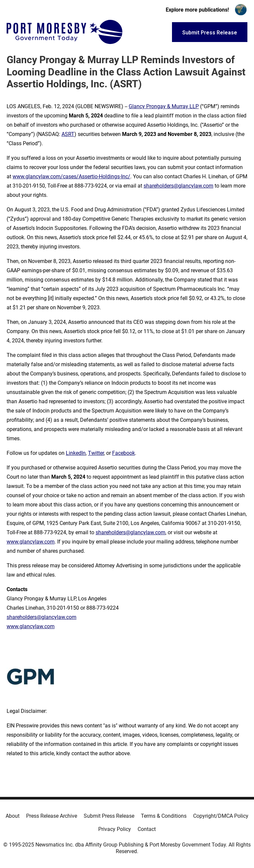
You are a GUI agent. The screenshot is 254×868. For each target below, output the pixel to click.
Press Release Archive (52, 816)
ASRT (68, 134)
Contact (147, 829)
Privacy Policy (115, 829)
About (13, 816)
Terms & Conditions (164, 816)
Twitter (96, 453)
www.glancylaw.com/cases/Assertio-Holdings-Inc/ (71, 176)
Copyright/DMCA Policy (221, 816)
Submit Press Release (109, 816)
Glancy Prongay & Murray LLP (164, 106)
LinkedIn (76, 453)
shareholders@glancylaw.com (178, 186)
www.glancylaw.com (31, 542)
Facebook (124, 453)
